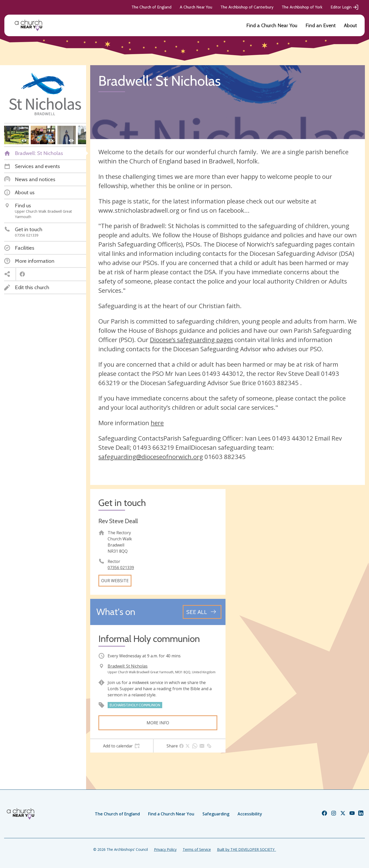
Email (322, 438)
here (157, 423)
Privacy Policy (165, 849)
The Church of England (151, 7)
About (350, 25)
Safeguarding (216, 814)
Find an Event (321, 25)
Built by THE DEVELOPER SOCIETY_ (247, 849)
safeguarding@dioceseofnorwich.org (151, 457)
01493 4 (284, 438)
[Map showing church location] (297, 557)
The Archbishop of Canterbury (247, 7)
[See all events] (202, 612)
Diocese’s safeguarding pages (191, 340)
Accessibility (250, 814)
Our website (115, 581)
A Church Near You (196, 7)
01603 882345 (225, 457)
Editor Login (345, 7)
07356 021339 (121, 568)
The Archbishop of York (302, 7)
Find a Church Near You (272, 25)
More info (158, 723)
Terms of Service (197, 849)
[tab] (122, 746)
